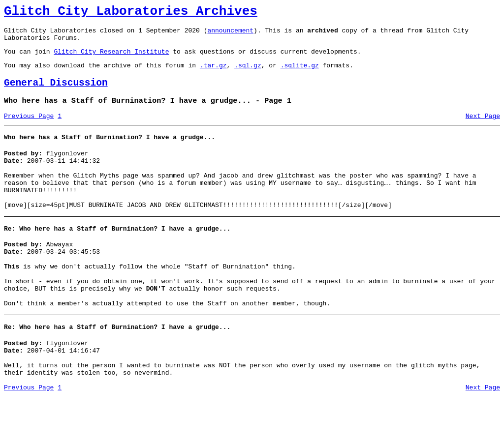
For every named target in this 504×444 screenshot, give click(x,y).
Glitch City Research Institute (111, 59)
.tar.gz (213, 74)
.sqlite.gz (300, 74)
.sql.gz (248, 74)
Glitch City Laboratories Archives (131, 13)
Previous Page (29, 129)
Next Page (483, 129)
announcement (230, 34)
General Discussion (56, 93)
